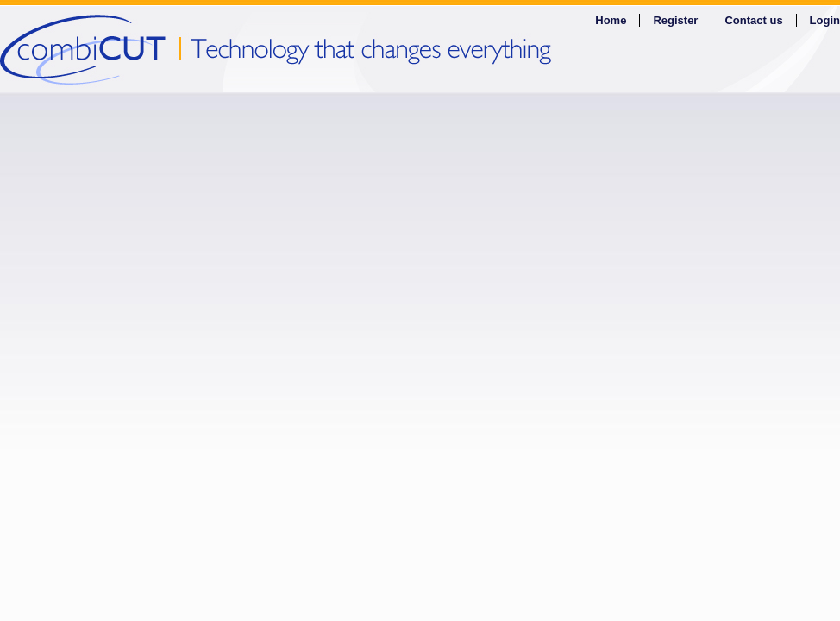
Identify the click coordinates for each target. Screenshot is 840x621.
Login (825, 20)
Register (675, 20)
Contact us (753, 20)
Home (611, 20)
